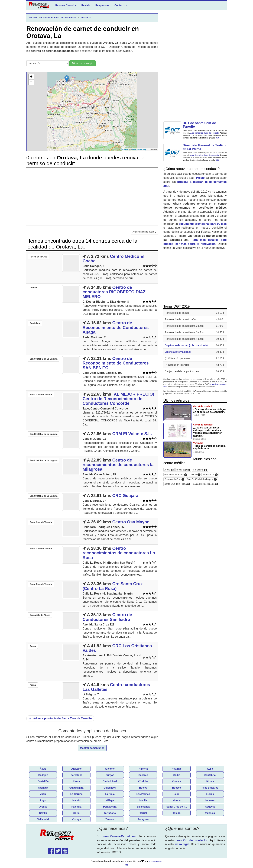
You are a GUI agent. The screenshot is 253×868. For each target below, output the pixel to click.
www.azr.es (155, 861)
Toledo (177, 813)
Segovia (210, 807)
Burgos (110, 775)
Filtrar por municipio (82, 63)
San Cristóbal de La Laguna (202, 479)
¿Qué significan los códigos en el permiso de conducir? (210, 410)
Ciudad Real (110, 781)
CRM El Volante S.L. (132, 434)
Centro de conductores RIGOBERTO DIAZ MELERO (114, 292)
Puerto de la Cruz (174, 479)
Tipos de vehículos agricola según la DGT (209, 447)
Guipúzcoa (110, 788)
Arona (169, 470)
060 (217, 138)
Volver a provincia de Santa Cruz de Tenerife (60, 718)
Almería (143, 769)
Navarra (210, 800)
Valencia (210, 813)
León (176, 794)
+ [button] (31, 77)
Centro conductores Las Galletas (116, 687)
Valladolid (43, 819)
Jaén (43, 794)
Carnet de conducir (203, 406)
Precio (200, 178)
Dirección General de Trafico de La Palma (204, 147)
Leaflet (126, 149)
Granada (43, 788)
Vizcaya (76, 819)
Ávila (210, 769)
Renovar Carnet (66, 5)
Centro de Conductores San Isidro (107, 617)
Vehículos (198, 443)
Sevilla (43, 813)
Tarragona (110, 813)
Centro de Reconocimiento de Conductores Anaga (116, 327)
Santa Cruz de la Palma (177, 484)
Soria (76, 813)
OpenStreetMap (139, 149)
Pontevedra (110, 807)
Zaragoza (143, 819)
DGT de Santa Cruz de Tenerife (199, 125)
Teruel (143, 813)
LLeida (210, 794)
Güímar (195, 475)
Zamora (110, 819)
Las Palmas (143, 794)
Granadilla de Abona (176, 475)
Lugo (43, 800)
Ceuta (77, 781)
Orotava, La (211, 475)
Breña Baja (183, 470)
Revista (86, 5)
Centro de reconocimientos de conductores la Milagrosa (118, 465)
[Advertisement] (92, 195)
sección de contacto (192, 840)
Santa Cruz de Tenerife (206, 484)
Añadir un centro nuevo (144, 232)
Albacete (76, 769)
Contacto (121, 5)
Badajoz (43, 775)
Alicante (110, 769)
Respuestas (102, 5)
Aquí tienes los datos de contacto (205, 133)
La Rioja (110, 794)
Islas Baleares (210, 788)
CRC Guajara (125, 496)
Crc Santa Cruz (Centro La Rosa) (113, 586)
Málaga (110, 800)
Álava (43, 769)
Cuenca (177, 781)
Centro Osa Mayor (130, 522)
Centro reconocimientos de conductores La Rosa (119, 553)
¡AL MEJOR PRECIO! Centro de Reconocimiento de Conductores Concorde (118, 399)
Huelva (143, 788)
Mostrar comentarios (92, 748)
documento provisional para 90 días (203, 224)
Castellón (43, 781)
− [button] (31, 82)
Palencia (77, 807)
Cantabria (210, 775)
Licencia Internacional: (178, 352)
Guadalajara (76, 788)
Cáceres (143, 775)
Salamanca (143, 807)
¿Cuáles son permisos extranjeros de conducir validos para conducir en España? (208, 432)
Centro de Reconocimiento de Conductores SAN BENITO (116, 363)
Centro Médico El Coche (113, 259)
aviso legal (182, 844)
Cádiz (176, 775)
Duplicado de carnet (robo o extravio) (187, 345)
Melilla (143, 800)
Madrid (76, 800)
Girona (210, 781)
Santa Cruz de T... (177, 807)
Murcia (176, 800)
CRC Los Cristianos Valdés (117, 648)
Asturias (177, 769)
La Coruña (76, 794)
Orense (43, 807)
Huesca (177, 788)
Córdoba (143, 781)
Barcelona (76, 775)
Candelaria (200, 470)
